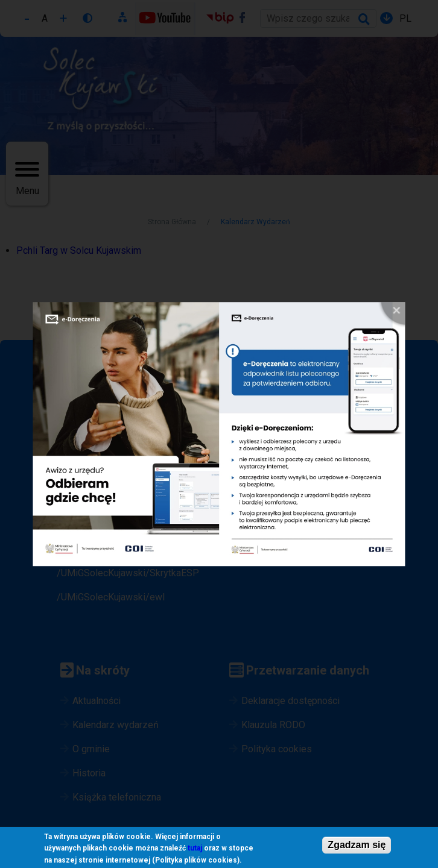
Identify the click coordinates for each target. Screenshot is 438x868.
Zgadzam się (357, 845)
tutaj (195, 849)
